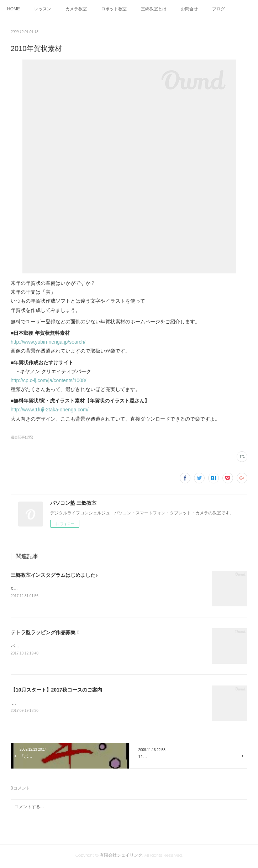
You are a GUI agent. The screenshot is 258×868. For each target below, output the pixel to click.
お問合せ (189, 9)
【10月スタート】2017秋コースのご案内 (56, 691)
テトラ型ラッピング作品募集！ (46, 633)
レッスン (43, 9)
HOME (14, 9)
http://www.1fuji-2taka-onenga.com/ (50, 410)
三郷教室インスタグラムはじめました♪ (54, 575)
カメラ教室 (76, 9)
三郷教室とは (154, 9)
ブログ (218, 9)
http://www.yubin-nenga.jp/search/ (48, 342)
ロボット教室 (114, 9)
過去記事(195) (22, 437)
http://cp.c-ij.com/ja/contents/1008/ (48, 380)
